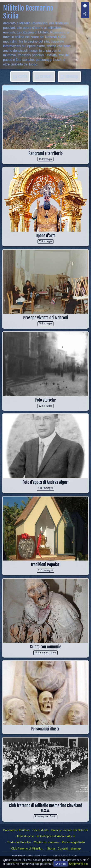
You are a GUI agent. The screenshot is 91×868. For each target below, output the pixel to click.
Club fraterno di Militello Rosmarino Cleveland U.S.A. (46, 808)
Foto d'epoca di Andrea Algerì (46, 482)
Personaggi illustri (46, 729)
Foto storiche (45, 400)
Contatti (46, 77)
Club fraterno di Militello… (28, 848)
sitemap (71, 77)
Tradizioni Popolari (46, 565)
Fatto (62, 864)
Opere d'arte (46, 236)
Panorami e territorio (45, 153)
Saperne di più (78, 864)
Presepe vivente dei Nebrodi (46, 318)
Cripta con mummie (45, 647)
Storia (22, 77)
